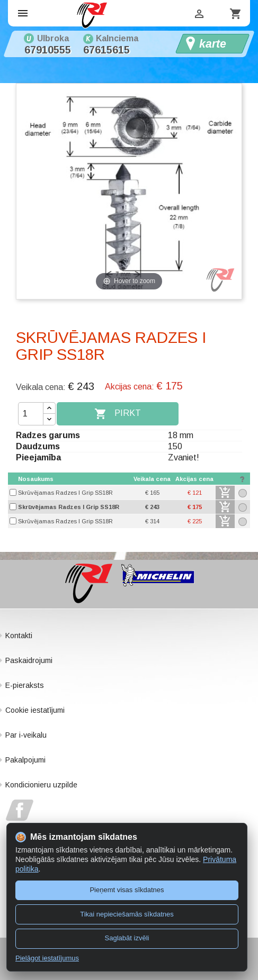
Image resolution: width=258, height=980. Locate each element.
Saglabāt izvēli (127, 938)
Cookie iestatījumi (35, 710)
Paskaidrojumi (29, 660)
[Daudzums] (31, 414)
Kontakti (19, 636)
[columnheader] (74, 479)
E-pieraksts (25, 685)
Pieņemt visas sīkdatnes (127, 890)
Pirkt (118, 414)
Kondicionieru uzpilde (41, 785)
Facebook (20, 810)
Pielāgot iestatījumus (47, 958)
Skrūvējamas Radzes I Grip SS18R (65, 493)
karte (213, 44)
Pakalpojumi (25, 760)
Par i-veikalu (26, 735)
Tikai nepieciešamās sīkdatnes (127, 914)
